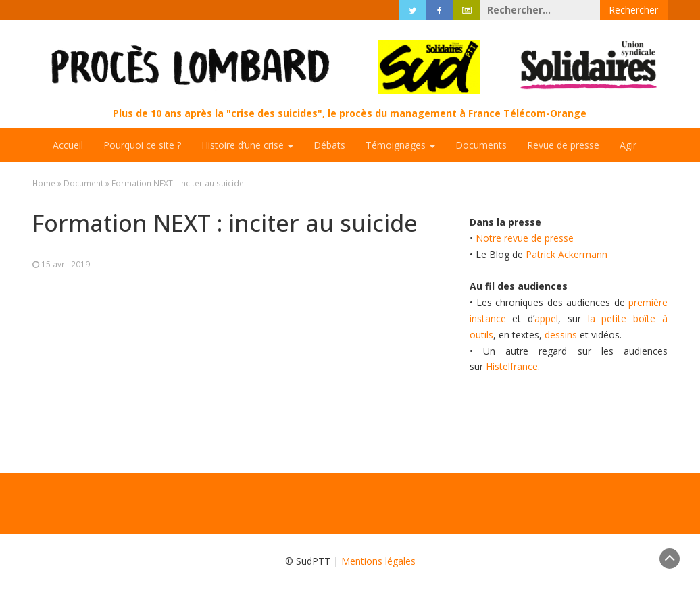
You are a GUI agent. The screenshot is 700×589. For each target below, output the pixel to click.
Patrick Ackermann (567, 254)
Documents (481, 145)
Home (44, 183)
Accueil (68, 145)
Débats (329, 145)
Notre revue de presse (525, 238)
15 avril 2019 (66, 264)
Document (83, 183)
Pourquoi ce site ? (142, 145)
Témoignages (400, 145)
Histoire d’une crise (247, 145)
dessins (561, 335)
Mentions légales (378, 561)
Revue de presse (563, 145)
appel (546, 318)
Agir (628, 145)
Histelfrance (512, 366)
